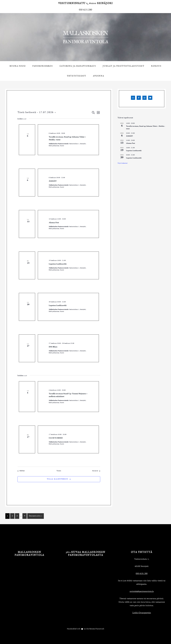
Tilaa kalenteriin (57, 479)
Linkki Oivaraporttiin (142, 613)
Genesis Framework (97, 629)
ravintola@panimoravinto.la (142, 592)
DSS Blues (53, 347)
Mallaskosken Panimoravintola (85, 37)
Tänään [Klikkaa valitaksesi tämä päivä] (59, 471)
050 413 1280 (85, 10)
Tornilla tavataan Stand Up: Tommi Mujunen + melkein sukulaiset (68, 395)
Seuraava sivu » (36, 516)
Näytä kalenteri (123, 163)
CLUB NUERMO (56, 438)
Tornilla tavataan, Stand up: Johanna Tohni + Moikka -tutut (67, 138)
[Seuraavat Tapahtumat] (96, 471)
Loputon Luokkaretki (58, 264)
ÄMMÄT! (53, 181)
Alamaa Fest (54, 223)
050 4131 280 (142, 574)
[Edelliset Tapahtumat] (21, 471)
